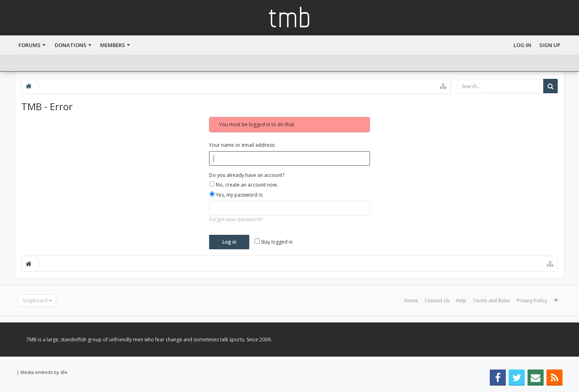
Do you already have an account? (247, 175)
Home (411, 301)
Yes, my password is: (236, 195)
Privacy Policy (532, 301)
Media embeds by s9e (44, 372)
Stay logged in (274, 242)
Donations (71, 45)
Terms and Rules (491, 301)
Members (113, 45)
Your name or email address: (242, 145)
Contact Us (437, 301)
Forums (30, 45)
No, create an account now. (244, 185)
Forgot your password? (236, 219)
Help (461, 301)
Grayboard (35, 301)
